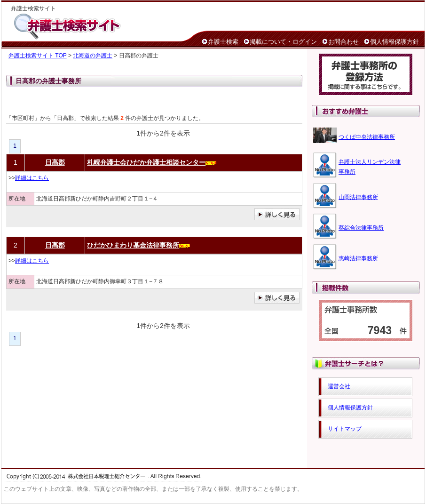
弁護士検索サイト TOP (38, 56)
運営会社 (339, 386)
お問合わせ (343, 42)
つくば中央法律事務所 (367, 137)
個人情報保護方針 (394, 42)
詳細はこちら (32, 178)
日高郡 (55, 162)
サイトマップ (345, 429)
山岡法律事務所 (358, 197)
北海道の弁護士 (93, 56)
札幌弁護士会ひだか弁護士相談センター (146, 162)
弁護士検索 (223, 42)
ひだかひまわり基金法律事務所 (133, 245)
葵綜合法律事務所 (361, 228)
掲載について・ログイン (283, 42)
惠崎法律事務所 (358, 258)
